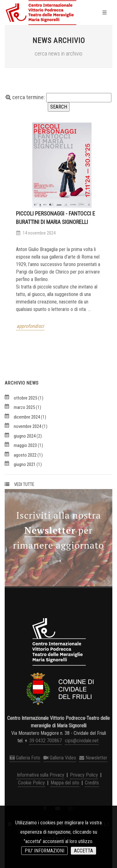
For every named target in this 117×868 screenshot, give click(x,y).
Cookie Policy (32, 783)
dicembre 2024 (27, 417)
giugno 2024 (25, 436)
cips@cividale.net (82, 741)
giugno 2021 (25, 464)
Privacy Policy (84, 775)
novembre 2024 (27, 426)
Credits (92, 783)
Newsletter (93, 758)
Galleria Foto (25, 758)
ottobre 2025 (25, 398)
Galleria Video (60, 758)
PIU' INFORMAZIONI (44, 851)
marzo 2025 (24, 407)
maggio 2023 (25, 445)
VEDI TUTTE (24, 484)
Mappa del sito (65, 783)
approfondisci (30, 326)
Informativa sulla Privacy (41, 775)
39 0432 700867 (46, 741)
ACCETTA (83, 851)
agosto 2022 (25, 455)
